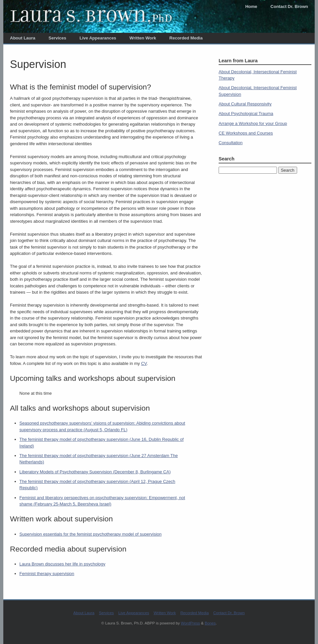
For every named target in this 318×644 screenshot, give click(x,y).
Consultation (231, 143)
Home (251, 6)
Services (58, 38)
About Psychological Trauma (246, 114)
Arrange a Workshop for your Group (253, 123)
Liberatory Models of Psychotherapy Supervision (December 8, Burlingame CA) (95, 472)
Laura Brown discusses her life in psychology (62, 564)
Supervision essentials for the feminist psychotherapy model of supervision (91, 534)
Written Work (143, 38)
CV (144, 363)
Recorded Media (186, 38)
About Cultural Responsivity (245, 104)
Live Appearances (98, 38)
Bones (210, 623)
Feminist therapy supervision (47, 574)
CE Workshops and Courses (246, 133)
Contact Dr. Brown (289, 6)
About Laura (23, 38)
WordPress (190, 623)
